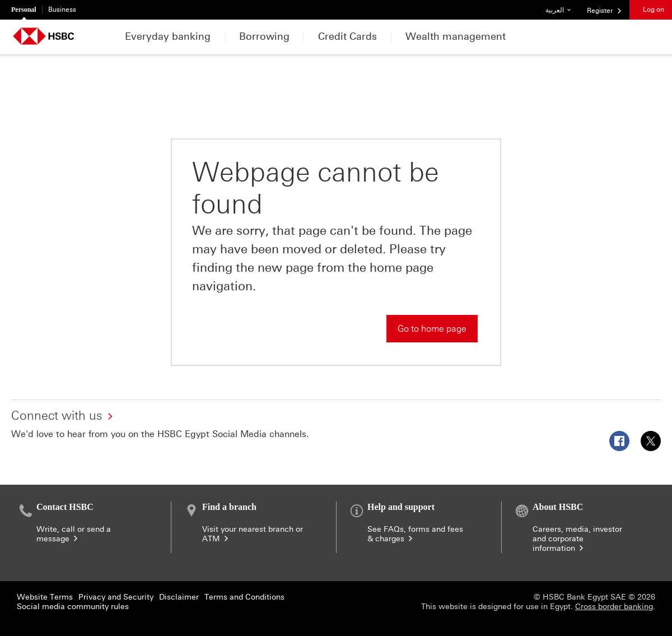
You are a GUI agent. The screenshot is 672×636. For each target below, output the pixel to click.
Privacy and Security (116, 597)
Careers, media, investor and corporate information (577, 539)
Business (62, 10)
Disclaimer (179, 597)
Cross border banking (614, 607)
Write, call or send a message (74, 534)
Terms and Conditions (244, 597)
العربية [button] (562, 7)
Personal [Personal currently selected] (24, 10)
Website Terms (45, 597)
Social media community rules (73, 607)
